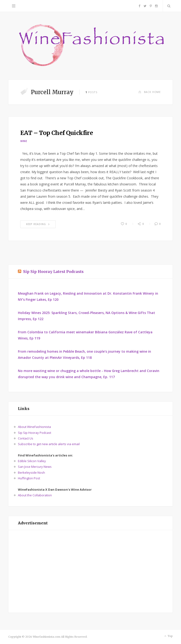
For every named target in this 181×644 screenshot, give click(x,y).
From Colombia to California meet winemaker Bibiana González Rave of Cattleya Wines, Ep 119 (85, 335)
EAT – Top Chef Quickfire (57, 133)
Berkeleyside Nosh (31, 473)
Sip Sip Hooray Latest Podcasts (53, 272)
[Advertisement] (90, 571)
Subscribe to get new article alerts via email (49, 444)
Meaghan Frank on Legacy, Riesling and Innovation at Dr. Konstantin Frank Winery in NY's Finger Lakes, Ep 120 (88, 296)
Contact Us (26, 438)
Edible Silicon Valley (32, 461)
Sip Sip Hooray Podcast (35, 433)
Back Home (149, 92)
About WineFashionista (34, 427)
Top (168, 636)
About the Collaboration (35, 495)
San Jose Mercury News (35, 467)
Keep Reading (38, 224)
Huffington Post (29, 478)
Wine (24, 141)
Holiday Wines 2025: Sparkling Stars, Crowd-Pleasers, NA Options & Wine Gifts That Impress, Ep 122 (86, 316)
